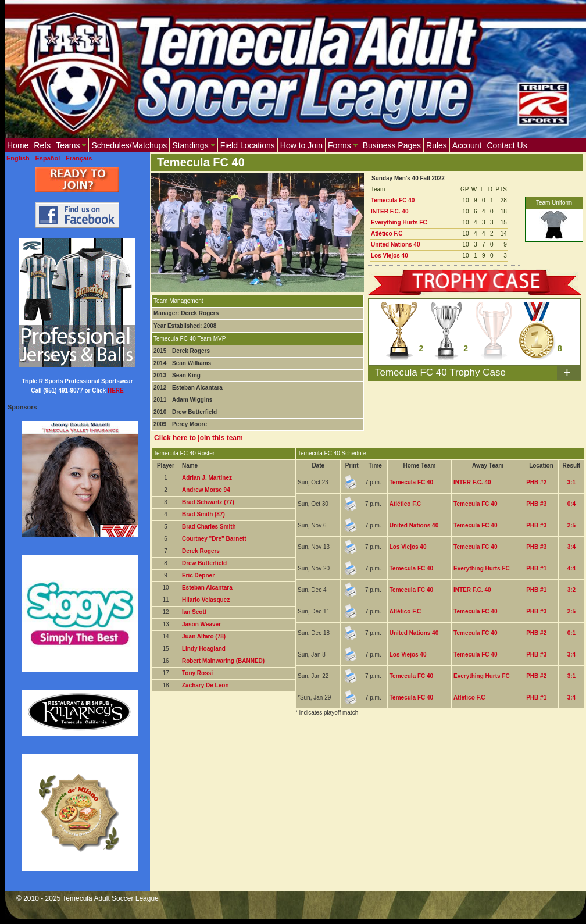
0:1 (571, 633)
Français (79, 158)
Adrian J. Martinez (207, 478)
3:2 (571, 590)
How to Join (301, 145)
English (18, 158)
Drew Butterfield (204, 563)
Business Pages (392, 145)
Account (467, 145)
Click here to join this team (199, 438)
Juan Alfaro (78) (204, 636)
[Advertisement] (190, 770)
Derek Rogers (201, 551)
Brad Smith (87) (203, 514)
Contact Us (507, 145)
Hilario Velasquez (206, 600)
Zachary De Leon (206, 685)
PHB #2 (536, 482)
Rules (437, 145)
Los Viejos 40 (390, 256)
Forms (343, 145)
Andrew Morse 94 (206, 490)
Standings (193, 145)
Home (18, 145)
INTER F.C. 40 (390, 211)
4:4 (571, 568)
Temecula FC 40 (393, 200)
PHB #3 (536, 504)
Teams (71, 145)
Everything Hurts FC (399, 222)
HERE (116, 390)
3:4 (571, 547)
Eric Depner (198, 575)
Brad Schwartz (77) (208, 502)
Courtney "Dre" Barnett (214, 539)
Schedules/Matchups (129, 145)
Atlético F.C (387, 233)
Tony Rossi (197, 673)
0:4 (571, 504)
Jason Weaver (201, 624)
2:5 (571, 525)
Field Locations (248, 145)
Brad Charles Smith (209, 527)
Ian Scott (194, 612)
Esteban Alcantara (207, 588)
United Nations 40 (395, 245)
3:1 (571, 482)
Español (48, 158)
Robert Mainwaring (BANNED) (223, 661)
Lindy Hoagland (204, 649)
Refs (42, 145)
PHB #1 (536, 568)
